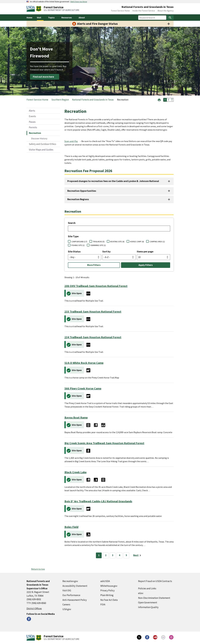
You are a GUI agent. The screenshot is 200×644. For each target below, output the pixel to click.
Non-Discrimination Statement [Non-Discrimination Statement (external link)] (154, 598)
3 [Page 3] (113, 555)
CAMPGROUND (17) (79, 242)
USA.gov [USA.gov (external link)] (67, 609)
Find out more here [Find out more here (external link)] (43, 77)
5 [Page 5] (126, 555)
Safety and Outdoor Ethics (42, 144)
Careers (66, 604)
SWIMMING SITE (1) (98, 245)
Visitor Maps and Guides (41, 150)
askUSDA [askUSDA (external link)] (105, 581)
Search (72, 223)
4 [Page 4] (120, 555)
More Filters (94, 265)
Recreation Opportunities (82, 191)
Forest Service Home (120, 11)
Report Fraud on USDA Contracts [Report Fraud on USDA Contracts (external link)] (155, 581)
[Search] (170, 18)
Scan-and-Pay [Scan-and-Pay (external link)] (71, 141)
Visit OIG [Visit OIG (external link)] (67, 590)
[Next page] (138, 555)
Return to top (38, 569)
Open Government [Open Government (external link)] (148, 602)
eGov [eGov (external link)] (141, 593)
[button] (159, 100)
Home (29, 18)
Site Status (74, 252)
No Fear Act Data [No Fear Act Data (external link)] (109, 600)
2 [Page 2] (106, 555)
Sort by (106, 252)
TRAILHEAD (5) (99, 242)
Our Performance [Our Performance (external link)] (71, 595)
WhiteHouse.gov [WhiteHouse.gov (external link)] (109, 586)
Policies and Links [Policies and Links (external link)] (147, 588)
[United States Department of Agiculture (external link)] (31, 9)
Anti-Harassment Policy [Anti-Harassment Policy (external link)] (75, 600)
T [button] (165, 100)
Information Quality (148, 607)
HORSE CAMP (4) (137, 242)
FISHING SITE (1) (78, 245)
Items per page (145, 252)
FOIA (103, 604)
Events (32, 116)
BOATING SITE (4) (117, 242)
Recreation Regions (78, 199)
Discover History (39, 138)
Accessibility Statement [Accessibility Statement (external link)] (75, 586)
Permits (33, 127)
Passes (32, 122)
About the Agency (166, 11)
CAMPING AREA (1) (157, 242)
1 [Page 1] (99, 555)
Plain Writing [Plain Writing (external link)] (107, 595)
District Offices (34, 608)
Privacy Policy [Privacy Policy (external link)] (107, 590)
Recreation (35, 133)
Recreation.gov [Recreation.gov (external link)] (70, 581)
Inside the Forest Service (144, 11)
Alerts (32, 111)
